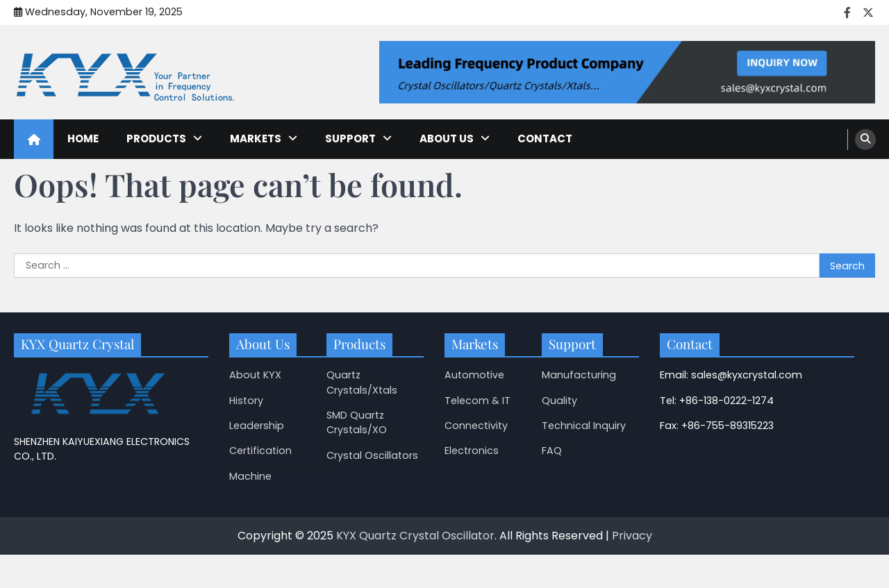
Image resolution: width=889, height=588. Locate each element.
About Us (447, 138)
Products (156, 138)
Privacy (632, 536)
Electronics (472, 451)
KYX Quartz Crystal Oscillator (415, 536)
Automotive (474, 375)
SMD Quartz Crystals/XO (357, 422)
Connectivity (476, 426)
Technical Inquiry (584, 426)
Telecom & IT (477, 401)
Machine (250, 476)
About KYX (255, 375)
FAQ (552, 451)
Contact (545, 138)
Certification (260, 451)
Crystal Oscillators (372, 455)
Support (350, 138)
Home (83, 138)
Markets (256, 138)
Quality (559, 401)
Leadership (257, 426)
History (246, 401)
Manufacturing (579, 375)
